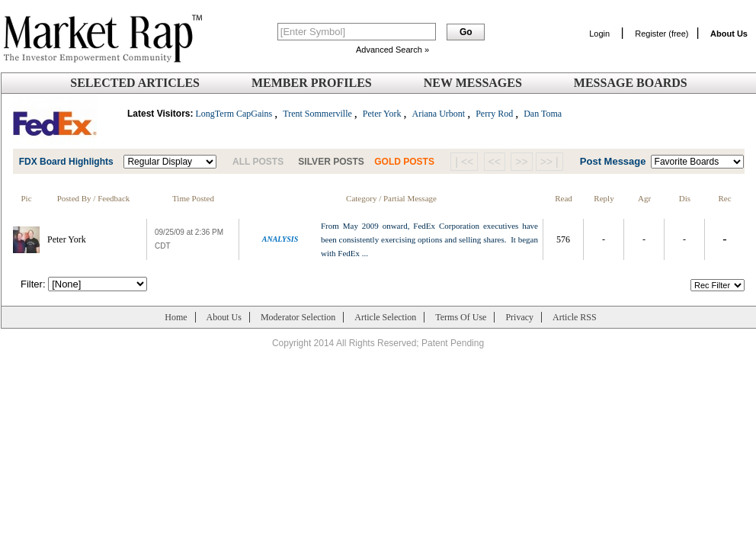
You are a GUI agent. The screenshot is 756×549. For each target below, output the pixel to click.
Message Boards (631, 83)
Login (599, 34)
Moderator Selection (298, 317)
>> (521, 162)
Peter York (382, 114)
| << (464, 162)
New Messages (473, 83)
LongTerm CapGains (234, 114)
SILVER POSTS (331, 162)
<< (495, 162)
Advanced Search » (392, 50)
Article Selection (385, 317)
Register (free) (661, 34)
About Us (224, 317)
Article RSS (575, 317)
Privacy (519, 317)
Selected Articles (135, 83)
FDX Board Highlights (66, 162)
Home (176, 317)
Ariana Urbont (439, 114)
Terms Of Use (461, 317)
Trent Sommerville (317, 114)
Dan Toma (543, 114)
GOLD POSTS (404, 162)
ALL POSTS (258, 162)
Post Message (613, 161)
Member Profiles (312, 83)
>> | (549, 162)
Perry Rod (494, 114)
